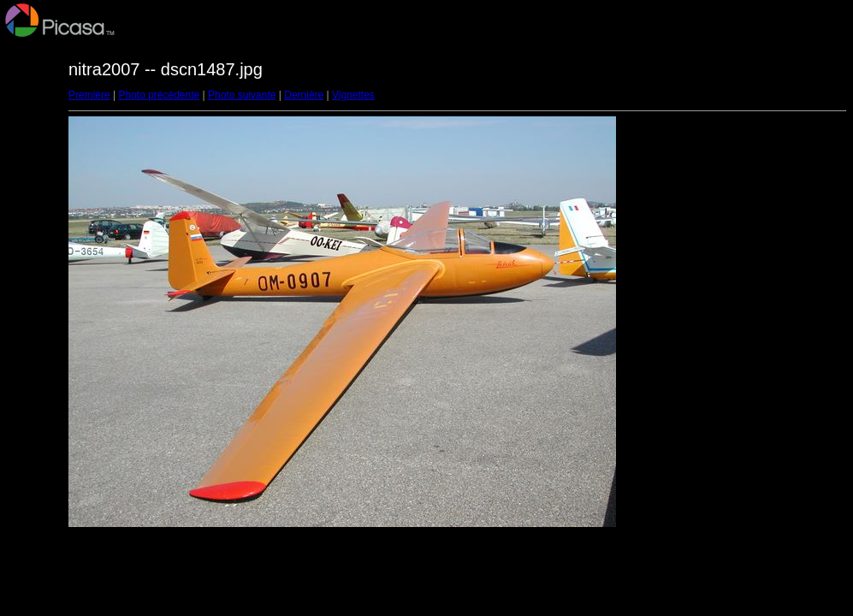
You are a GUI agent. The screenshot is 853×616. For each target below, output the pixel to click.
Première (89, 95)
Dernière (304, 95)
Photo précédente (159, 95)
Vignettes (353, 95)
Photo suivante (242, 95)
